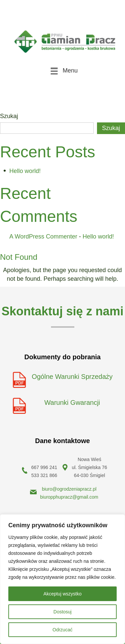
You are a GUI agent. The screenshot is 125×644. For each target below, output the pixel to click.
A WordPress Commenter (43, 237)
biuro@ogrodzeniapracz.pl (69, 489)
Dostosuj (62, 612)
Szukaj (9, 116)
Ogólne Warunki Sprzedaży (72, 377)
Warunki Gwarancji (72, 402)
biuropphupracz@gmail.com (69, 497)
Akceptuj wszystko (62, 594)
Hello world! (25, 171)
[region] (62, 579)
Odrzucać (63, 630)
